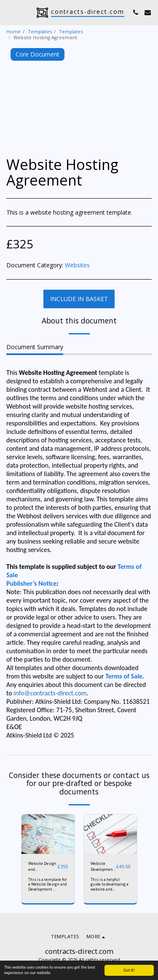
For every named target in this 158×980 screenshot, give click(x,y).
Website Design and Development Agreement (42, 866)
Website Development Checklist (103, 866)
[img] (48, 834)
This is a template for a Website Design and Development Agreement (48, 887)
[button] (9, 12)
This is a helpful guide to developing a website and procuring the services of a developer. (110, 891)
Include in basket (79, 299)
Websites (77, 265)
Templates (40, 31)
